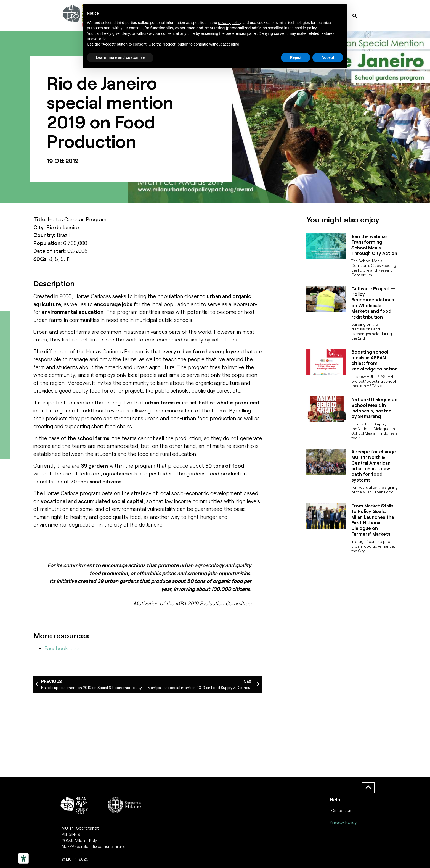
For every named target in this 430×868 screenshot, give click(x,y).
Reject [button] (296, 57)
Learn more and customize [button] (120, 57)
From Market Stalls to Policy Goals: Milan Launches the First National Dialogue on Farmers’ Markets (373, 520)
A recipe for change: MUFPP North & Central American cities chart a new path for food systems (374, 465)
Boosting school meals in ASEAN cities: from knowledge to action (375, 360)
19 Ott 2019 (63, 161)
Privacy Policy (343, 822)
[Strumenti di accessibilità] (23, 858)
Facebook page (63, 648)
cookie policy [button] (306, 28)
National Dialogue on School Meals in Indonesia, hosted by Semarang (374, 408)
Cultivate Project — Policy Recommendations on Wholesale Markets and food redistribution (373, 303)
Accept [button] (328, 57)
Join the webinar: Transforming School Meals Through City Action (374, 245)
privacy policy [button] (230, 23)
